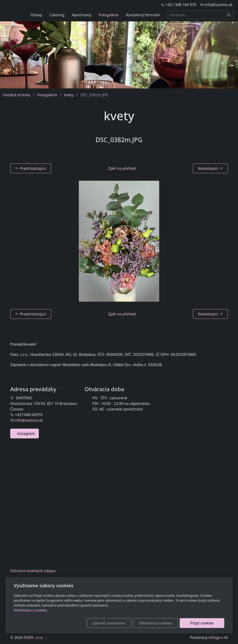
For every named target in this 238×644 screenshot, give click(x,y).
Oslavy (36, 15)
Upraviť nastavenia (109, 623)
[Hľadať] (229, 15)
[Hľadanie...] (196, 15)
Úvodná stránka (17, 95)
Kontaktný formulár (143, 15)
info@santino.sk (29, 420)
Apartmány (81, 15)
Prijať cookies (202, 623)
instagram (25, 434)
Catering (57, 15)
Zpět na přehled (122, 168)
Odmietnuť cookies (155, 623)
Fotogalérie (109, 15)
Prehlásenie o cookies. (31, 610)
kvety (69, 95)
